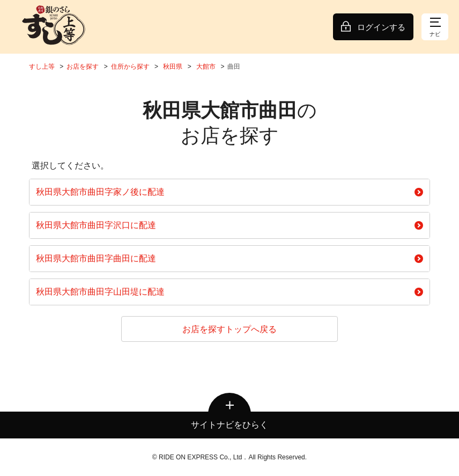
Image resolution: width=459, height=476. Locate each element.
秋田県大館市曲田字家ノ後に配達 (230, 192)
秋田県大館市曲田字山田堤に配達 (230, 292)
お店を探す (83, 67)
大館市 (206, 67)
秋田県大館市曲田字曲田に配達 (230, 258)
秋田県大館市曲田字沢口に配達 (230, 225)
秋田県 (173, 67)
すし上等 (42, 67)
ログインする (381, 27)
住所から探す (130, 67)
